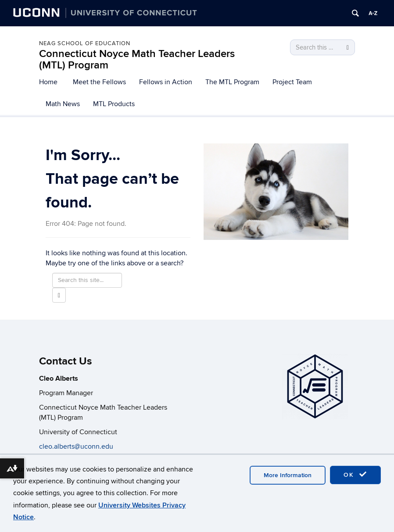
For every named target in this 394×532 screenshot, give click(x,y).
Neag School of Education (85, 43)
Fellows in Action (166, 82)
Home (48, 82)
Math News (63, 104)
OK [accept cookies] (355, 475)
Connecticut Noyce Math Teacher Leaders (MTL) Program (137, 59)
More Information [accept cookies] (288, 475)
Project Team (292, 82)
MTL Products (114, 104)
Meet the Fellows (99, 82)
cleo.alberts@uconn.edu (77, 446)
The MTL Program (232, 82)
